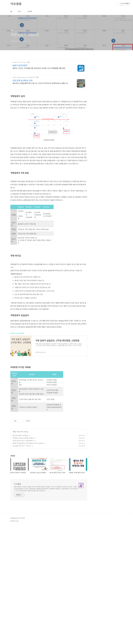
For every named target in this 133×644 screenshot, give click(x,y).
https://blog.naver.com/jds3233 (24, 77)
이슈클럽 (16, 4)
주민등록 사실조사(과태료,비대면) (23, 556)
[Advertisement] (49, 106)
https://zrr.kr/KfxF (17, 422)
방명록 (30, 11)
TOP (121, 637)
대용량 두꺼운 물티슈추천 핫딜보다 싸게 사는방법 (28, 561)
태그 (20, 11)
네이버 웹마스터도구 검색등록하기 (23, 559)
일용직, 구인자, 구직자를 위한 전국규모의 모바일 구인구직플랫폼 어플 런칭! (39, 68)
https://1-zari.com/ (19, 62)
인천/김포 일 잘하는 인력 (23, 80)
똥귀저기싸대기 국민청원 (20, 554)
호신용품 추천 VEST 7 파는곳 (22, 564)
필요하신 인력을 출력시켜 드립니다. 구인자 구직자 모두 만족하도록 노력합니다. (40, 83)
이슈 (14, 550)
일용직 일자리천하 (20, 65)
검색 (116, 4)
